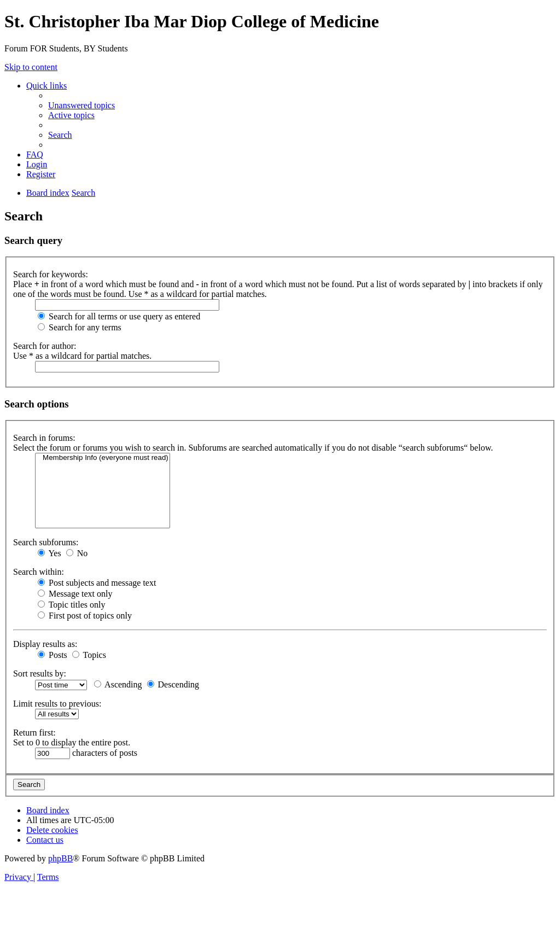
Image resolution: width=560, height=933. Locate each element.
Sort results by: (40, 673)
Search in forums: (44, 438)
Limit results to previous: (57, 704)
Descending (173, 684)
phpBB (60, 858)
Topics (89, 655)
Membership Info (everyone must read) (103, 458)
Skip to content (31, 67)
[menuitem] (81, 105)
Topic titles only (71, 605)
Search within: (39, 572)
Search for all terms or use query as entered (119, 316)
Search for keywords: (51, 274)
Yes (49, 553)
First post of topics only (85, 616)
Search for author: (45, 346)
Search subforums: (46, 542)
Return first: (34, 733)
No (77, 553)
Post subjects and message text (97, 583)
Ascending (118, 684)
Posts (52, 655)
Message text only (75, 594)
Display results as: (45, 644)
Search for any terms (80, 327)
